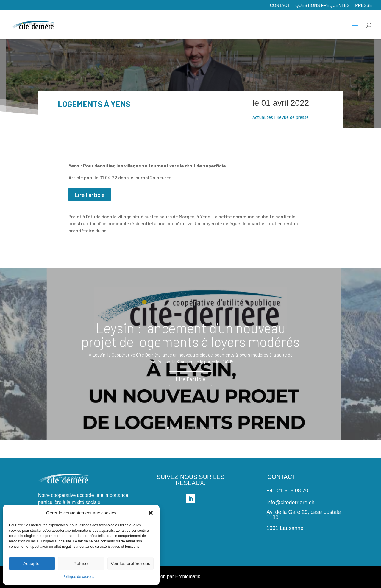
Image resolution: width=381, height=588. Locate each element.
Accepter (32, 563)
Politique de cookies (78, 577)
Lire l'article (90, 195)
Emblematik (188, 577)
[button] (151, 513)
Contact (280, 6)
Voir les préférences (131, 563)
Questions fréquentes (322, 6)
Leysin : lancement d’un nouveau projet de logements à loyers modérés (190, 337)
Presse (364, 6)
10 (213, 428)
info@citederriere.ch (290, 503)
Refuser (81, 563)
